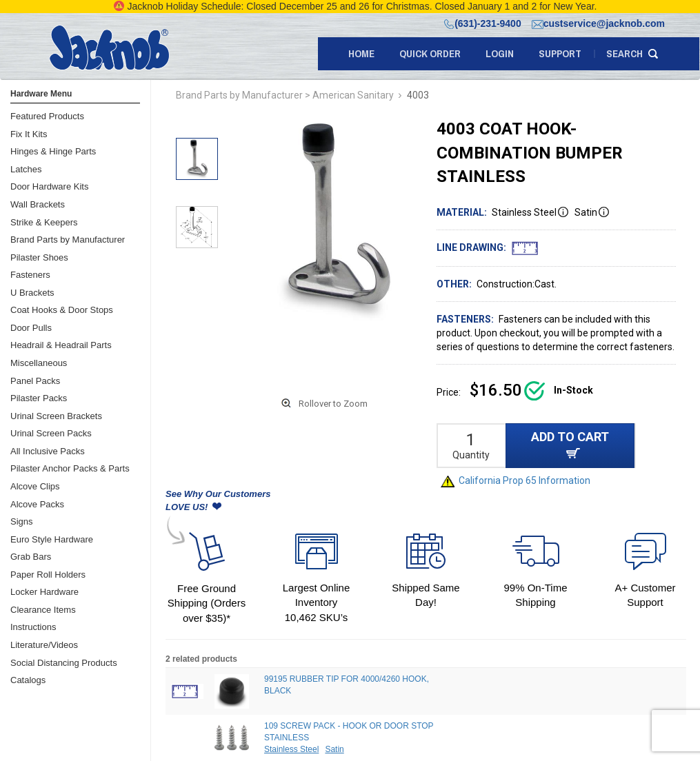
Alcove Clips (35, 486)
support (560, 53)
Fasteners (30, 275)
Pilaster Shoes (39, 257)
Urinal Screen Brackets (56, 416)
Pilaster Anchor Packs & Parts (70, 468)
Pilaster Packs (39, 398)
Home (361, 53)
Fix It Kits (29, 134)
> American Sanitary (349, 95)
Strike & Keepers (44, 222)
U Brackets (32, 293)
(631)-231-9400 (483, 23)
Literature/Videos (44, 645)
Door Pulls (31, 328)
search (624, 53)
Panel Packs (35, 381)
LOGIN (500, 53)
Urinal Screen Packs (51, 433)
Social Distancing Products (64, 663)
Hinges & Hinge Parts (53, 151)
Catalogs (28, 680)
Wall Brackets (38, 204)
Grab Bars (31, 557)
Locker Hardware (44, 592)
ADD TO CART (570, 444)
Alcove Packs (37, 504)
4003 (418, 95)
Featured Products (47, 116)
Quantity (471, 455)
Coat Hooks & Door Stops (62, 310)
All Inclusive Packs (48, 451)
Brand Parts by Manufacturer (68, 240)
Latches (26, 169)
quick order (430, 53)
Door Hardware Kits (49, 186)
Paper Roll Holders (48, 575)
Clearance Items (43, 610)
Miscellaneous (39, 363)
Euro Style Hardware (52, 539)
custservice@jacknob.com (598, 23)
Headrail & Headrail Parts (61, 345)
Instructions (33, 627)
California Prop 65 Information (516, 480)
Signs (22, 521)
